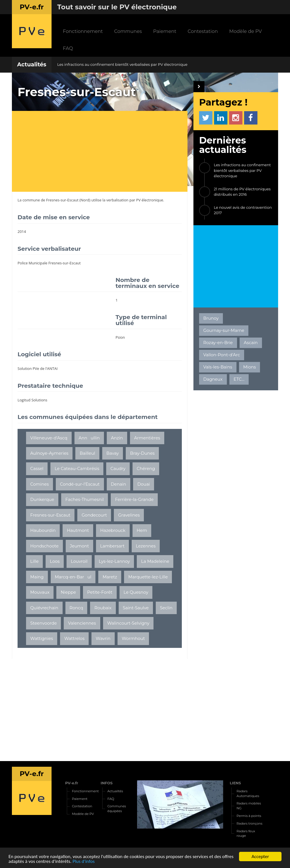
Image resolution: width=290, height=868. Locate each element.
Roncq (76, 608)
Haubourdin (43, 530)
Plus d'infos (84, 862)
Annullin (89, 438)
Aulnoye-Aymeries (49, 453)
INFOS (106, 783)
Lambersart (112, 546)
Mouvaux (40, 592)
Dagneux (213, 379)
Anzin (117, 438)
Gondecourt (94, 515)
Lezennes (146, 546)
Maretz (110, 577)
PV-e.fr (72, 783)
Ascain (251, 343)
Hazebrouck (113, 530)
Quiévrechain (44, 608)
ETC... (239, 379)
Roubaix (103, 608)
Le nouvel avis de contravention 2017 (243, 210)
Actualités (32, 64)
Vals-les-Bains (218, 367)
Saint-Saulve (136, 608)
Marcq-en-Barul (73, 577)
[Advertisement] (103, 152)
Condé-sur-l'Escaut (80, 484)
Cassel (37, 469)
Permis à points (249, 816)
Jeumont (79, 546)
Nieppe (68, 592)
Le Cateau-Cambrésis (77, 469)
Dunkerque (42, 500)
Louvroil (79, 561)
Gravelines (129, 515)
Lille (35, 561)
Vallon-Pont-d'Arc (222, 355)
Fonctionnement (83, 31)
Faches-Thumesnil (85, 500)
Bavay (113, 453)
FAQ (68, 48)
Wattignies (42, 639)
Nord (85, 200)
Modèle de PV (245, 31)
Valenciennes (82, 623)
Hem (142, 530)
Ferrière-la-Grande (134, 500)
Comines (40, 484)
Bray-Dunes (142, 453)
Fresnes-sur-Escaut (62, 200)
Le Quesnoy (136, 592)
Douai (144, 484)
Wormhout (133, 639)
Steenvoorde (44, 623)
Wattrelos (74, 639)
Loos (55, 561)
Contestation (203, 31)
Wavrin (103, 639)
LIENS (235, 783)
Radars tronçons (249, 823)
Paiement (165, 31)
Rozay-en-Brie (218, 343)
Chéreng (146, 469)
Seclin (166, 608)
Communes (128, 31)
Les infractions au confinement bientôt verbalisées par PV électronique (122, 64)
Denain (118, 484)
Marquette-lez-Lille (148, 577)
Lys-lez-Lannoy (114, 561)
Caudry (118, 469)
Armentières (147, 438)
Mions (250, 367)
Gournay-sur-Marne (224, 330)
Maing (37, 577)
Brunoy (211, 318)
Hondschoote (44, 546)
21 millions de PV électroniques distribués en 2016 (242, 192)
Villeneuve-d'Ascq (49, 438)
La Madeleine (155, 561)
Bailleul (87, 453)
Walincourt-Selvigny (128, 623)
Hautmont (78, 530)
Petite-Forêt (100, 592)
